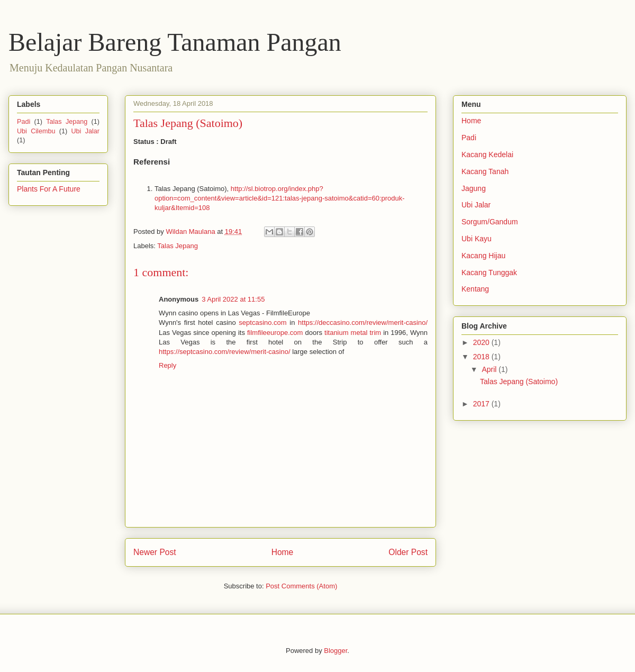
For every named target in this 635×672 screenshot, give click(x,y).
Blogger (335, 651)
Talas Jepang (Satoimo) (519, 382)
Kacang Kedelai (487, 155)
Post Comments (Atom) (301, 586)
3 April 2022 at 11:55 (233, 299)
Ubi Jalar (85, 131)
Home (283, 552)
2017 (482, 404)
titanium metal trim (353, 333)
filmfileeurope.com (275, 333)
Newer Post (155, 552)
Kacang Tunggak (489, 273)
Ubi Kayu (477, 239)
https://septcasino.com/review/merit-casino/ (225, 352)
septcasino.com (262, 323)
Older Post (408, 552)
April (490, 369)
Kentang (475, 289)
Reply (167, 365)
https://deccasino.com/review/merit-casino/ (363, 323)
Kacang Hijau (483, 256)
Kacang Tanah (485, 171)
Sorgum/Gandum (490, 222)
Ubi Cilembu (36, 131)
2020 (482, 342)
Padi (24, 122)
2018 (482, 357)
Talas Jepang (178, 246)
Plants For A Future (49, 189)
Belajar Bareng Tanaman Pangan (175, 42)
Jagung (474, 188)
